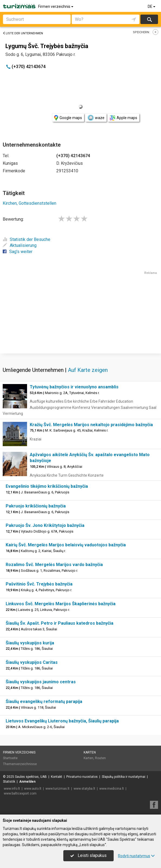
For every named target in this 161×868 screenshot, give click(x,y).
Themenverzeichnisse (20, 764)
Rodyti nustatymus (136, 856)
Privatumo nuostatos (82, 777)
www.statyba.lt (84, 789)
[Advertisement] (80, 313)
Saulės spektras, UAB (31, 777)
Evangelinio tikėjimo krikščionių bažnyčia (47, 486)
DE (152, 6)
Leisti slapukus (88, 855)
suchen (149, 19)
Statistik (9, 782)
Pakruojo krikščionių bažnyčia (36, 506)
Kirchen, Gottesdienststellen (29, 203)
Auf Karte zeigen (88, 370)
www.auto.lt (33, 789)
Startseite (10, 758)
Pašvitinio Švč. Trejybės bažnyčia (39, 584)
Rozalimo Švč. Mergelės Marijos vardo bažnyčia (54, 565)
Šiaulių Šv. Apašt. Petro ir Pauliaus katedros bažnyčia (60, 623)
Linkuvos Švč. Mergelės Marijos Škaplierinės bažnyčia (61, 604)
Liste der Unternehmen (23, 33)
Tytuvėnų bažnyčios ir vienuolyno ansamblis (74, 387)
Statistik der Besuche (27, 239)
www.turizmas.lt (57, 789)
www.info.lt (12, 789)
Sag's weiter (18, 252)
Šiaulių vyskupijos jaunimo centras (41, 682)
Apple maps (123, 118)
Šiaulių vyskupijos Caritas (32, 662)
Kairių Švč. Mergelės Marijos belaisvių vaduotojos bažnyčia (66, 545)
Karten (90, 752)
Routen (100, 758)
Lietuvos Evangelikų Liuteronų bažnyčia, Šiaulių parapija (62, 721)
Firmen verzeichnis (56, 6)
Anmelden (27, 782)
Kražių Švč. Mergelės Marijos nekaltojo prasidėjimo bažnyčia (91, 425)
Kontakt (57, 777)
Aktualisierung (20, 245)
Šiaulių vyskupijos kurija (30, 643)
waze (96, 118)
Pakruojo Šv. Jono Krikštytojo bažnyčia (45, 525)
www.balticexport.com (20, 793)
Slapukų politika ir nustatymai (124, 777)
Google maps (68, 118)
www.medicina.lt (112, 789)
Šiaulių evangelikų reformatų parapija (44, 702)
